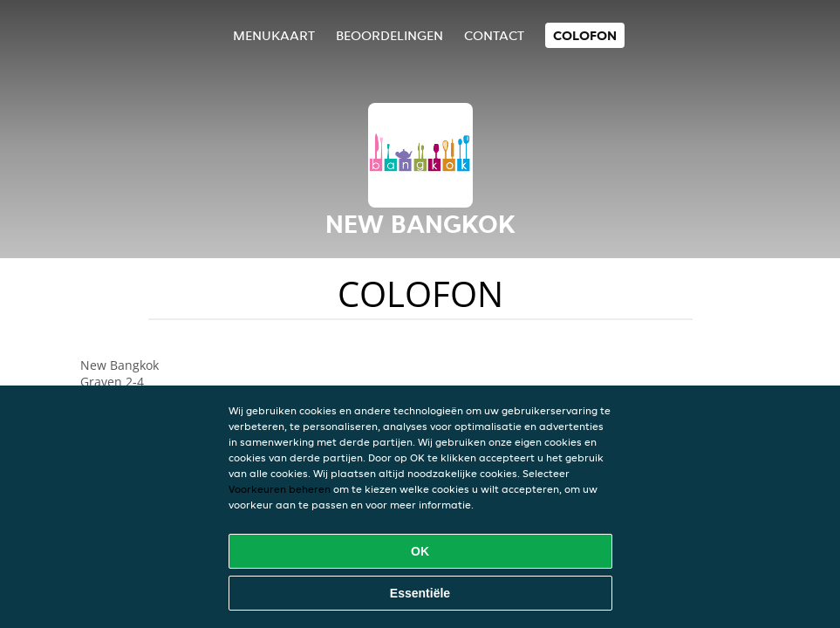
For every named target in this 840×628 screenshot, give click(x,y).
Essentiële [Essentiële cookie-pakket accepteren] (420, 593)
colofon (585, 35)
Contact (494, 35)
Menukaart (274, 35)
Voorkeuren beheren (280, 489)
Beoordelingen (389, 35)
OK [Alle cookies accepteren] (420, 551)
